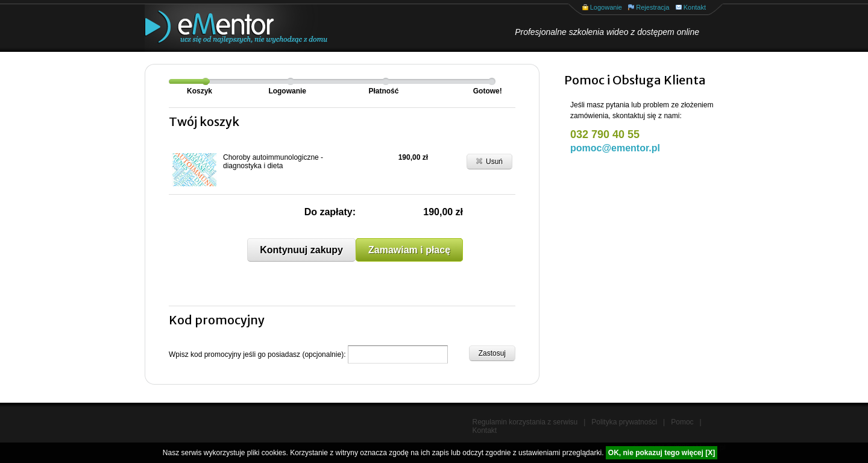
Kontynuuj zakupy (301, 250)
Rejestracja (653, 7)
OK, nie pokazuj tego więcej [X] (662, 453)
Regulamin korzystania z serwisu (525, 422)
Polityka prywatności (624, 422)
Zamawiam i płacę (409, 250)
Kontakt (695, 7)
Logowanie (606, 7)
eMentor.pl (226, 28)
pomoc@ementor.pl (615, 148)
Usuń (489, 161)
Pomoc (682, 422)
